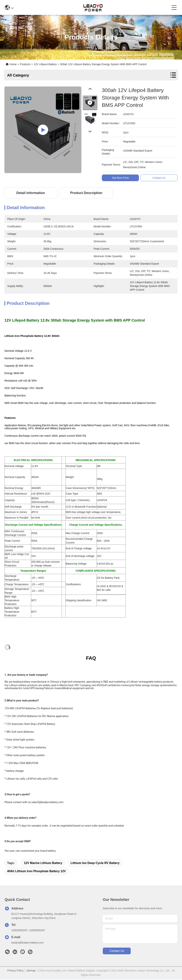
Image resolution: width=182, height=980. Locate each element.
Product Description (86, 193)
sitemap (31, 971)
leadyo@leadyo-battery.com (28, 943)
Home (13, 64)
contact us (117, 951)
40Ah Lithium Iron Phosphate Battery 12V (36, 871)
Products (25, 64)
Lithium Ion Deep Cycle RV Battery (95, 863)
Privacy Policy (15, 971)
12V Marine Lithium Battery (43, 863)
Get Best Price (121, 178)
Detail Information (30, 193)
